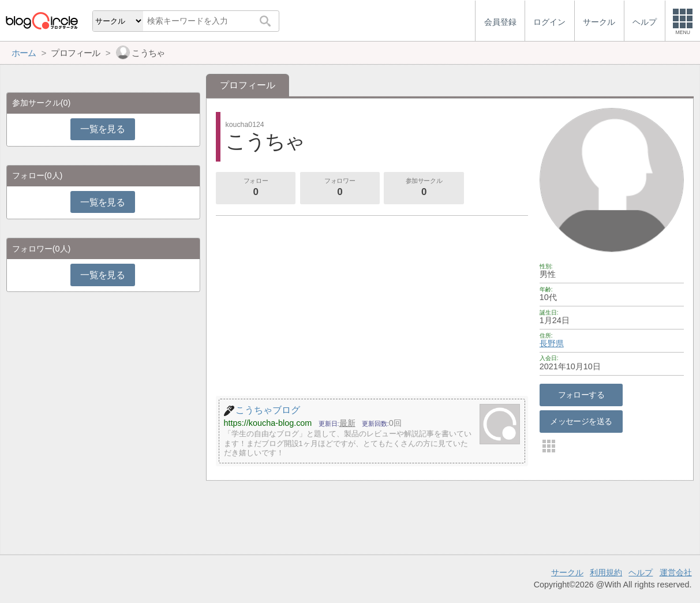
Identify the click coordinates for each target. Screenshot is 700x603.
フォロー (256, 188)
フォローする (581, 395)
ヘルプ (641, 572)
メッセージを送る (581, 421)
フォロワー (340, 188)
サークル (567, 572)
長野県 (552, 343)
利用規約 (606, 572)
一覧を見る (102, 129)
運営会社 (676, 572)
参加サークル (424, 188)
